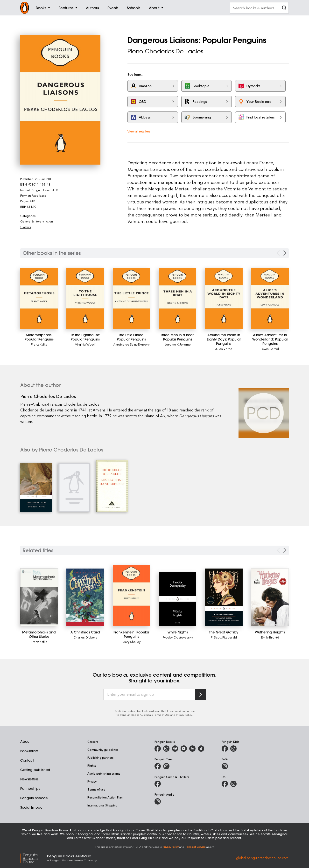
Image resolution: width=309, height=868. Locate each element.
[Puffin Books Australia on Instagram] (225, 766)
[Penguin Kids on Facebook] (225, 749)
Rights (92, 765)
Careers (93, 742)
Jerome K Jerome (178, 344)
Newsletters (29, 779)
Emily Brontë (270, 637)
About (25, 742)
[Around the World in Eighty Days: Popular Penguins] (224, 298)
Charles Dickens (85, 637)
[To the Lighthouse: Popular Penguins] (85, 298)
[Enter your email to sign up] (149, 695)
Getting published (35, 770)
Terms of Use (162, 715)
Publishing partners (100, 757)
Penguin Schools (34, 798)
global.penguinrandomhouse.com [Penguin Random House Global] (262, 858)
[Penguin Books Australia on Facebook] (158, 749)
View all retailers (139, 131)
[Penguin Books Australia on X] (175, 749)
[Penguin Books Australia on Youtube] (184, 749)
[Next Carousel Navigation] (285, 253)
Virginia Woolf (85, 344)
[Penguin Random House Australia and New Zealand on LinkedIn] (192, 749)
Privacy (92, 781)
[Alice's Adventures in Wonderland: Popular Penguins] (270, 298)
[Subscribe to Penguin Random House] (201, 695)
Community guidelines (103, 750)
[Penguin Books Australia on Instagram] (166, 749)
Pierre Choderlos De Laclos (165, 51)
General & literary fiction (37, 221)
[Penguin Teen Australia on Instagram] (166, 766)
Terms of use (96, 789)
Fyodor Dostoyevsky (178, 637)
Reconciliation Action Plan (105, 797)
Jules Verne (224, 349)
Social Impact (32, 807)
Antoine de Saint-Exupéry (131, 344)
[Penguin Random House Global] (34, 858)
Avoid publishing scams (104, 773)
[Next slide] (285, 550)
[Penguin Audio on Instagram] (158, 801)
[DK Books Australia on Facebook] (225, 784)
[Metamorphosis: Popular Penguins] (39, 298)
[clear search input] (284, 8)
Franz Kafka (39, 344)
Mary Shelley (131, 642)
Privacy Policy (184, 715)
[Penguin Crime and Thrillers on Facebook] (158, 784)
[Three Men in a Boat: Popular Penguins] (178, 298)
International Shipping (102, 805)
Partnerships (30, 789)
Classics (25, 227)
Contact (27, 760)
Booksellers (29, 751)
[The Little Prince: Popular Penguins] (132, 298)
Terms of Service (195, 847)
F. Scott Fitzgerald (224, 637)
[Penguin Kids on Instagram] (233, 749)
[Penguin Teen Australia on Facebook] (158, 766)
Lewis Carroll (270, 349)
